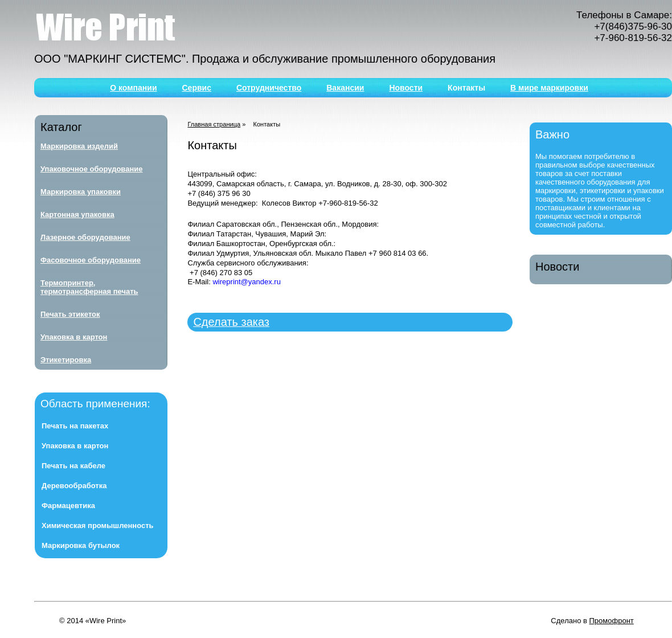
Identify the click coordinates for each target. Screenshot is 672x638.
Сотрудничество (269, 88)
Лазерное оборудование (85, 237)
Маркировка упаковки (81, 192)
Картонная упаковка (77, 214)
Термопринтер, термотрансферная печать (89, 287)
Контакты (466, 88)
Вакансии (345, 88)
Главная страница (214, 124)
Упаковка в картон (74, 337)
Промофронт (612, 621)
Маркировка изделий (79, 146)
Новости (406, 88)
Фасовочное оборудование (91, 260)
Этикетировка (66, 360)
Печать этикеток (70, 314)
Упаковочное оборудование (91, 169)
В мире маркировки (549, 88)
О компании (133, 88)
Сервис (197, 88)
